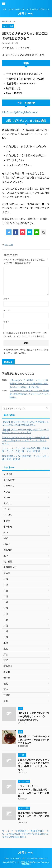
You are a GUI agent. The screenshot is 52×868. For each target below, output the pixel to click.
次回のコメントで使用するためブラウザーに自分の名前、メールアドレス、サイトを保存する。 (25, 335)
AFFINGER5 (26, 864)
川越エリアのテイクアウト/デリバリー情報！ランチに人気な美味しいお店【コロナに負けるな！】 (26, 440)
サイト (6, 322)
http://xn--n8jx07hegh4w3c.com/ (20, 112)
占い (6, 245)
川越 (11, 245)
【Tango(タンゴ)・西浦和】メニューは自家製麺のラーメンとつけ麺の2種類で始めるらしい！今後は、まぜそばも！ (29, 384)
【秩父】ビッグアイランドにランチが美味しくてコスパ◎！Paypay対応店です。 (25, 423)
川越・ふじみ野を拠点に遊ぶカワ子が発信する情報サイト (26, 858)
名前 (6, 299)
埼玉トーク (26, 14)
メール (7, 310)
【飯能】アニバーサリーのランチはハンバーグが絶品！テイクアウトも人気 (25, 431)
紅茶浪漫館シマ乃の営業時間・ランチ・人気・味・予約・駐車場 (25, 458)
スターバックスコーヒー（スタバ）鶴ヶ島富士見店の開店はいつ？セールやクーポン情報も (29, 394)
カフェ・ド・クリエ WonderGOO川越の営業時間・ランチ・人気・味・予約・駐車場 (26, 450)
